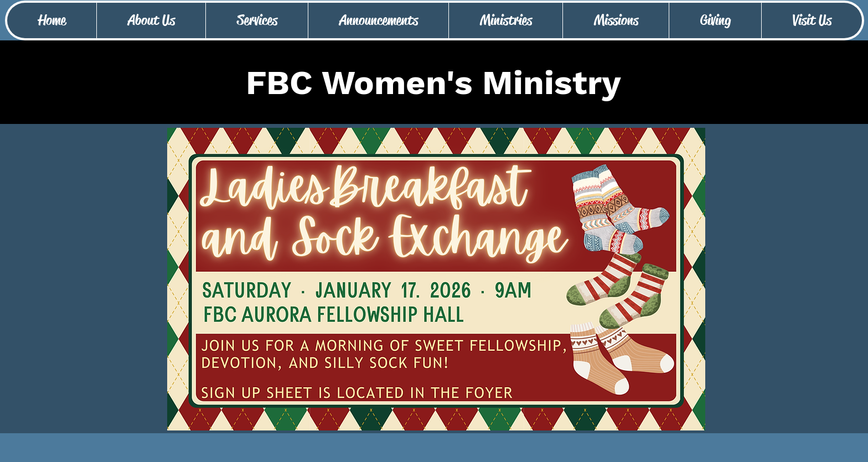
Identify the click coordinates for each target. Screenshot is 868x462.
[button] (151, 20)
